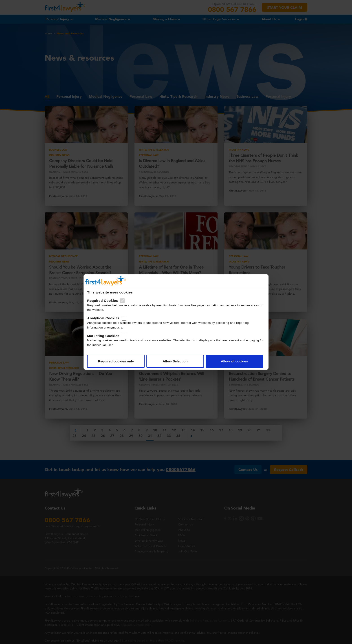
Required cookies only (119, 361)
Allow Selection (175, 361)
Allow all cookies (231, 361)
